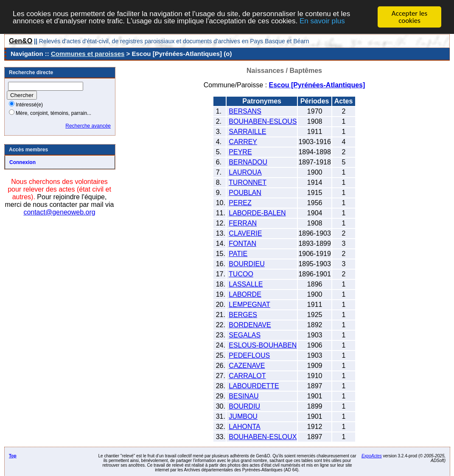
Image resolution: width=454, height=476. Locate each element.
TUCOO (241, 274)
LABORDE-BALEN (257, 213)
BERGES (243, 315)
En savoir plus (322, 21)
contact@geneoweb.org (59, 212)
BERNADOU (248, 162)
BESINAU (244, 396)
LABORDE (245, 294)
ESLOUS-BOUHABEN (263, 345)
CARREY (243, 142)
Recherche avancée (88, 126)
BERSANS (245, 111)
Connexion (22, 162)
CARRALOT (247, 376)
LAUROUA (245, 172)
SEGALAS (245, 335)
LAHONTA (244, 427)
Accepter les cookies (409, 17)
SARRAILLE (247, 132)
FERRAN (243, 223)
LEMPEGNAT (249, 305)
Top (13, 456)
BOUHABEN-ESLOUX (263, 437)
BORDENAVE (250, 325)
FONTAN (242, 244)
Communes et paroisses (88, 54)
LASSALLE (246, 284)
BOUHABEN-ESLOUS (263, 121)
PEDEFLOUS (249, 355)
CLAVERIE (245, 233)
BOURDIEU (247, 264)
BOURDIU (244, 406)
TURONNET (248, 182)
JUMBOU (243, 416)
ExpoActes (372, 456)
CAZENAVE (247, 366)
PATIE (238, 254)
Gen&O (21, 41)
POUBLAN (245, 193)
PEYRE (240, 152)
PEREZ (240, 203)
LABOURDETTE (254, 386)
